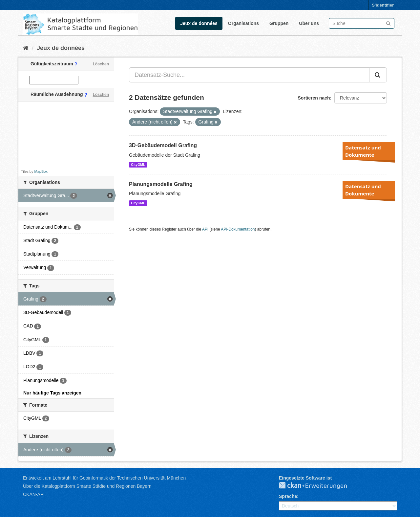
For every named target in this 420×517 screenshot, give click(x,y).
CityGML (138, 165)
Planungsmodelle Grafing (161, 184)
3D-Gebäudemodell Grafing (163, 145)
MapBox (41, 171)
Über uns (309, 23)
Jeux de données (199, 23)
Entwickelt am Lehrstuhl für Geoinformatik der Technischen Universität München (104, 478)
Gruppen (279, 23)
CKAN (318, 486)
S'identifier (383, 5)
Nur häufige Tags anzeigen (52, 393)
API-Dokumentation (238, 229)
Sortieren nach (314, 98)
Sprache (288, 496)
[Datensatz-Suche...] (249, 75)
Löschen (101, 64)
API (205, 229)
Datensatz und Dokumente (363, 151)
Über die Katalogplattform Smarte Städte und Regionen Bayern (87, 486)
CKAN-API (34, 494)
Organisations (243, 23)
